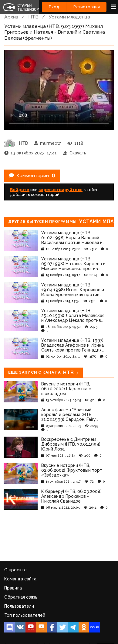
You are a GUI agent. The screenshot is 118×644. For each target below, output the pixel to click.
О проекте (15, 570)
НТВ (33, 17)
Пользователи (19, 606)
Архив (11, 17)
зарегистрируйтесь (61, 190)
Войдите (20, 190)
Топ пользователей (25, 615)
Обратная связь (21, 597)
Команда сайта (20, 579)
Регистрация (87, 7)
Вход (54, 7)
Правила (13, 588)
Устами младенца (69, 17)
